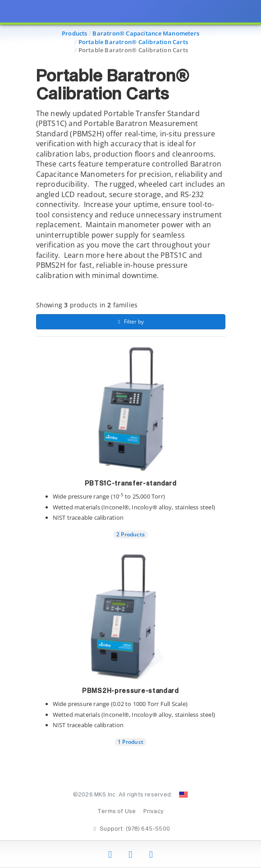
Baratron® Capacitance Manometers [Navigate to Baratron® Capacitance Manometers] (146, 33)
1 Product (130, 742)
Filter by (130, 322)
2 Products (130, 534)
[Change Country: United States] (183, 795)
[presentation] (130, 434)
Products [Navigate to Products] (75, 33)
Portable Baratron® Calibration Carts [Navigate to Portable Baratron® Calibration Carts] (133, 42)
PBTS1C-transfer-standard (131, 484)
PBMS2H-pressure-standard (130, 691)
